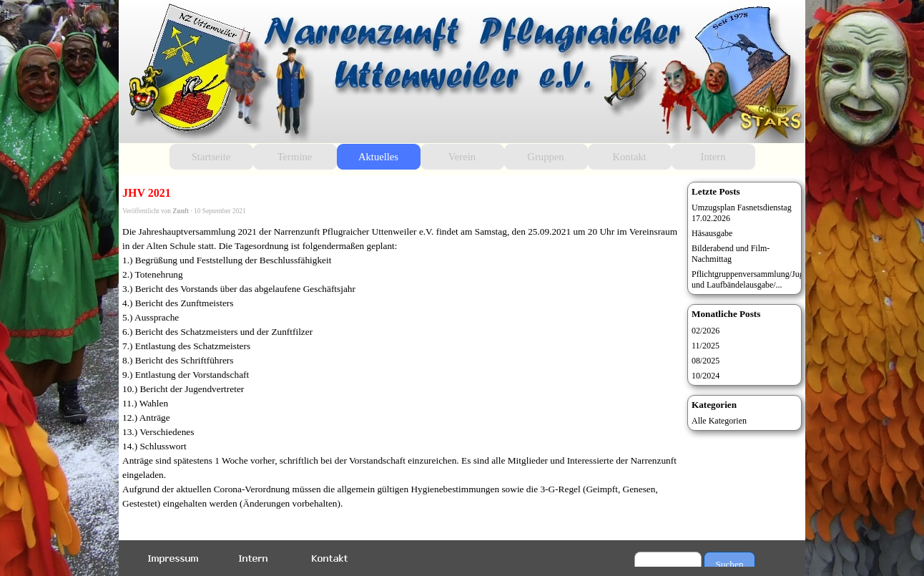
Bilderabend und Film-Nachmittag (731, 254)
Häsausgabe (712, 233)
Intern (713, 157)
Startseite (211, 157)
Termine (295, 157)
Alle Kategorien (719, 421)
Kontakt (629, 157)
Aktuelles (378, 157)
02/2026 (706, 331)
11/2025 (706, 346)
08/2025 (706, 361)
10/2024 (706, 376)
